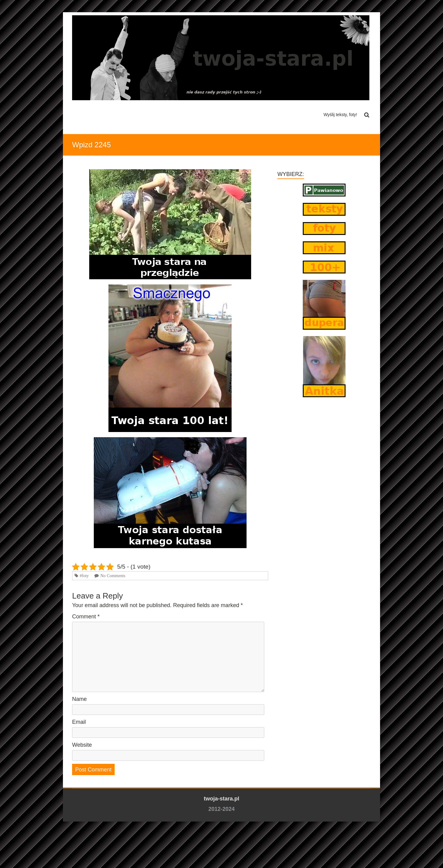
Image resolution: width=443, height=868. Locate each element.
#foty (84, 576)
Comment (86, 617)
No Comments (113, 576)
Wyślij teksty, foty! (340, 115)
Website (82, 745)
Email (79, 722)
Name (79, 699)
